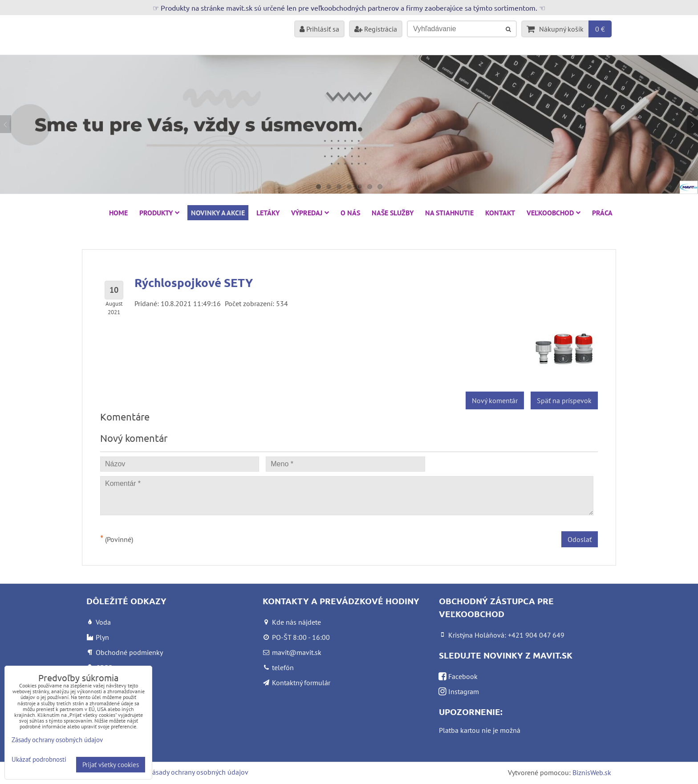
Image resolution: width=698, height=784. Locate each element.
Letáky (268, 213)
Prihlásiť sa (319, 29)
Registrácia (376, 29)
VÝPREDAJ (310, 213)
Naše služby (393, 213)
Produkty (159, 213)
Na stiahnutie (449, 213)
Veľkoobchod (554, 213)
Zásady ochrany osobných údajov (198, 772)
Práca (602, 213)
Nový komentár (495, 400)
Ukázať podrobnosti (39, 760)
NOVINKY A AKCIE (218, 213)
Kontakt (500, 213)
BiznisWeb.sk (592, 772)
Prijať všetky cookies (111, 765)
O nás (350, 213)
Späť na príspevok (564, 400)
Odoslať (580, 539)
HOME (118, 213)
